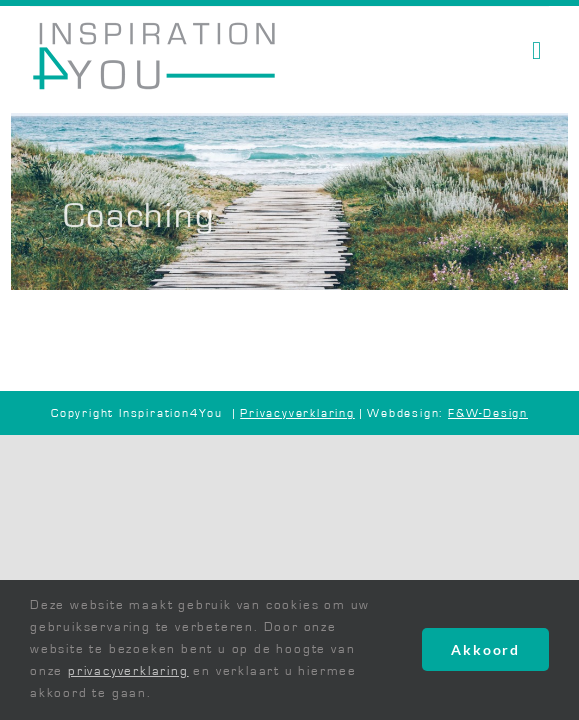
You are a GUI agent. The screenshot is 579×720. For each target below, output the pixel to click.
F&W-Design (488, 413)
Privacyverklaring (297, 413)
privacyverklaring (128, 671)
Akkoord (485, 649)
